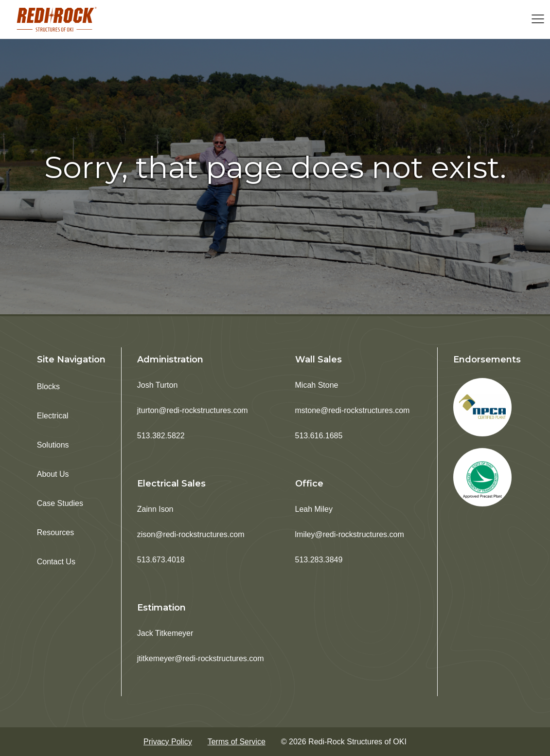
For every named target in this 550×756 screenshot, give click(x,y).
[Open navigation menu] (538, 20)
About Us (53, 474)
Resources (55, 532)
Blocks (48, 387)
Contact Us (56, 562)
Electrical (53, 416)
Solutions (53, 445)
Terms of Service (237, 742)
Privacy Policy (168, 742)
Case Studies (60, 503)
